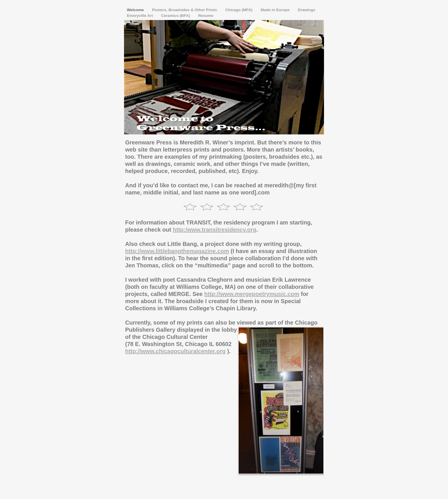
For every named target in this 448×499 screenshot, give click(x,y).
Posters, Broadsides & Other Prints (185, 10)
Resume (206, 16)
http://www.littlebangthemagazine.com (177, 251)
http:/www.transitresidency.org (215, 230)
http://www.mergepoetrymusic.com (252, 294)
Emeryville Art (140, 16)
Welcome (136, 10)
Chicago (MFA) (239, 10)
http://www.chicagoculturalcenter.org (175, 351)
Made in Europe (276, 10)
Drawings (306, 10)
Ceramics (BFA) (176, 16)
